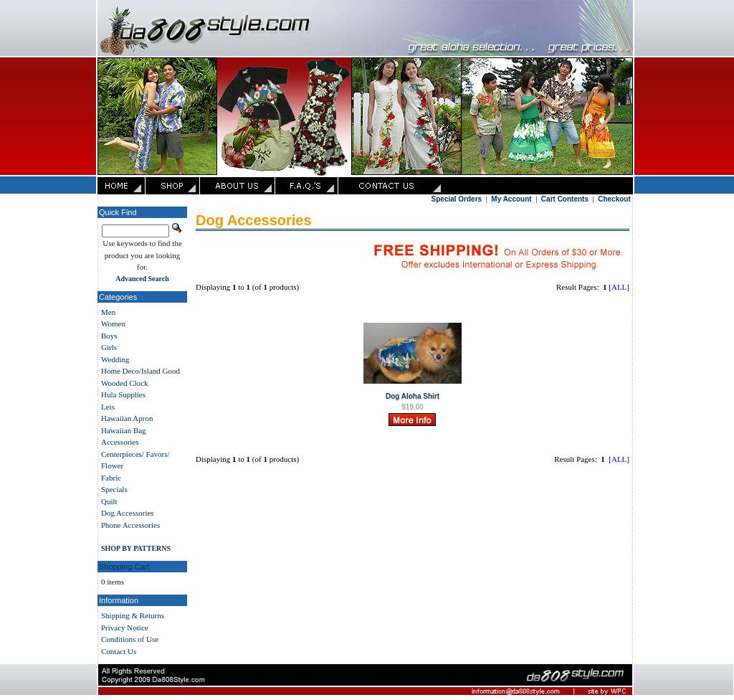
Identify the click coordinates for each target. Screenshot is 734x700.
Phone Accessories (130, 525)
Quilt (109, 501)
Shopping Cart (124, 567)
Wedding (115, 359)
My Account (511, 199)
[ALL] (619, 287)
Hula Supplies (123, 394)
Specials (114, 489)
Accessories (120, 442)
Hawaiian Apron (127, 418)
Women (113, 323)
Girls (109, 347)
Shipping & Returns (133, 615)
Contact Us (119, 651)
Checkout (614, 199)
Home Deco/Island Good (140, 371)
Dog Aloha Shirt (413, 396)
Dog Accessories (128, 513)
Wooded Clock (124, 383)
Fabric (111, 478)
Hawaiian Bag (124, 430)
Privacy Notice (125, 628)
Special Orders (457, 199)
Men (108, 312)
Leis (108, 407)
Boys (109, 336)
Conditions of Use (130, 639)
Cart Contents (565, 199)
